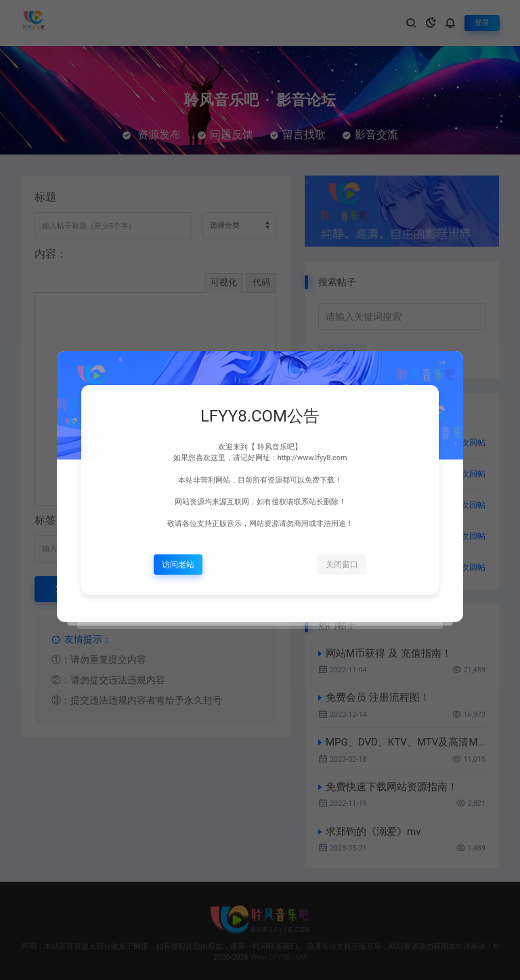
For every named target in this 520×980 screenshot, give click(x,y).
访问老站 (178, 565)
